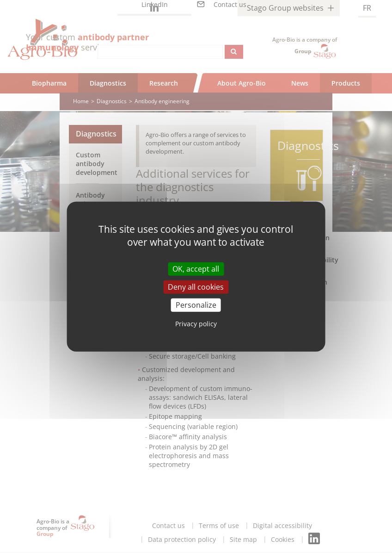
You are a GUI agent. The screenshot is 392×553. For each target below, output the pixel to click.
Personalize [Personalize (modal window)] (196, 305)
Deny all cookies (196, 286)
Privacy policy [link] (196, 324)
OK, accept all (196, 268)
